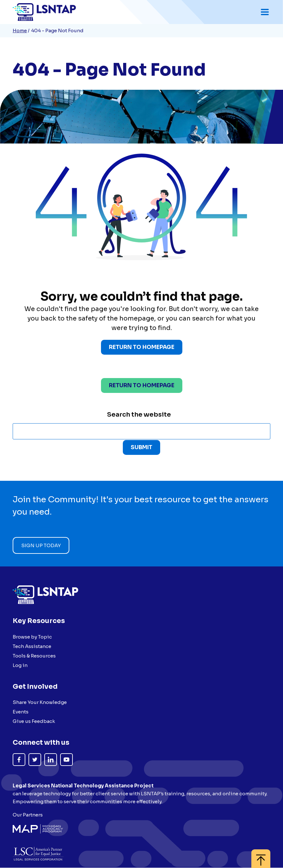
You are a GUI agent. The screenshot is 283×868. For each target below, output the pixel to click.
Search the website (139, 415)
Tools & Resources (34, 656)
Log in (20, 665)
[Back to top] (261, 856)
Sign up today (41, 546)
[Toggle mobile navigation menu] (265, 12)
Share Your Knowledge (40, 702)
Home (20, 31)
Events (21, 712)
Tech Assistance (32, 646)
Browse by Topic (32, 637)
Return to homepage (142, 386)
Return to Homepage (142, 348)
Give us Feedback (34, 721)
